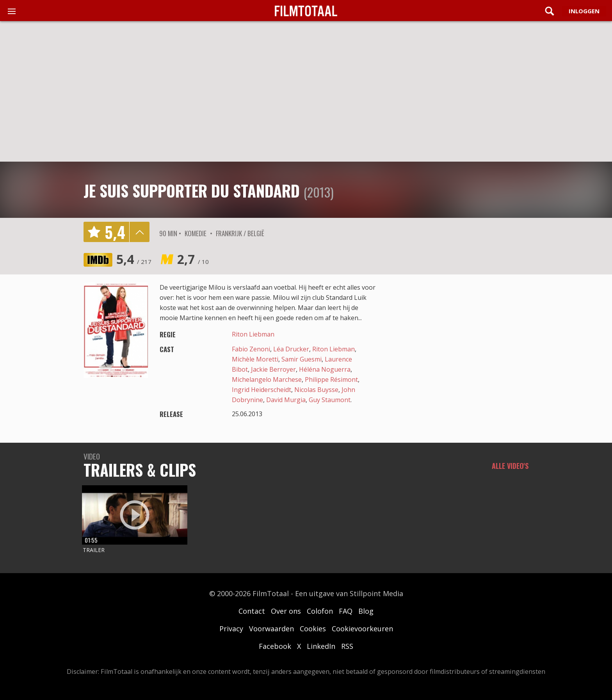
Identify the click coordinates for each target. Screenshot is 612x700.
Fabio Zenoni (251, 349)
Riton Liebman (253, 334)
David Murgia (286, 400)
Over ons (286, 611)
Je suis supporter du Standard (192, 191)
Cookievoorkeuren (362, 629)
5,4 (134, 259)
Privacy (231, 629)
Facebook (275, 646)
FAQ (346, 611)
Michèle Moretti (255, 359)
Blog (366, 611)
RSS (347, 646)
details (139, 232)
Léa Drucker (291, 349)
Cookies (313, 629)
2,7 (193, 259)
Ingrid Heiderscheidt (262, 390)
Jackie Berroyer (273, 369)
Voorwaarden (271, 629)
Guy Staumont (330, 400)
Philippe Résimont (331, 379)
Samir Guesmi (302, 359)
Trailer (94, 550)
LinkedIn (321, 646)
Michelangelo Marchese (267, 379)
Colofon (320, 611)
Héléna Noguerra (325, 369)
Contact (252, 611)
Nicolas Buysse (316, 390)
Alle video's (510, 466)
